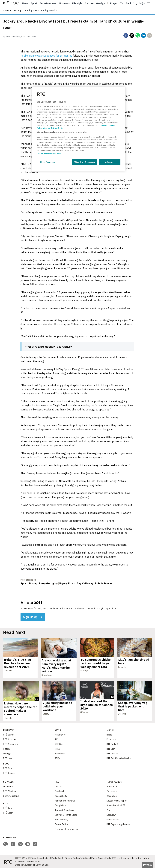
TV (56, 739)
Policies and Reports (65, 801)
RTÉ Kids (7, 808)
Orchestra (8, 787)
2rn (108, 810)
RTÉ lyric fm (112, 754)
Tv (122, 3)
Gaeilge (101, 3)
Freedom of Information (67, 829)
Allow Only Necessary (85, 162)
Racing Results (49, 10)
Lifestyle (77, 3)
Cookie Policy (61, 824)
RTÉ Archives (10, 739)
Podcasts (111, 739)
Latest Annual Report (117, 801)
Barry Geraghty (48, 583)
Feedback (60, 791)
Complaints (60, 805)
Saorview (111, 815)
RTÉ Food (8, 768)
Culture (89, 3)
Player (114, 3)
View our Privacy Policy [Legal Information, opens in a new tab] (53, 128)
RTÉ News (60, 754)
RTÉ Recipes (9, 773)
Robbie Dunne (103, 583)
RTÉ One (59, 744)
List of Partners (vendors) (49, 154)
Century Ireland (11, 796)
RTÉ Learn (8, 758)
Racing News (32, 10)
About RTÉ (112, 787)
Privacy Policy (61, 820)
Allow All (110, 162)
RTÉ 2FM (111, 749)
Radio (129, 3)
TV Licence (112, 791)
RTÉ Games (9, 735)
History (7, 749)
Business (64, 3)
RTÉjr (57, 758)
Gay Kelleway (85, 583)
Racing (17, 10)
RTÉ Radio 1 (112, 744)
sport (6, 10)
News (25, 3)
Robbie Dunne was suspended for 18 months (46, 56)
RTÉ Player (60, 735)
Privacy (148, 865)
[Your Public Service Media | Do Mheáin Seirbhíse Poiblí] (8, 862)
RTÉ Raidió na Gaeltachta (119, 758)
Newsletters (113, 820)
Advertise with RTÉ (116, 805)
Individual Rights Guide (66, 815)
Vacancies (112, 796)
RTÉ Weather (10, 791)
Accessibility (61, 796)
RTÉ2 (57, 749)
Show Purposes (47, 162)
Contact (59, 787)
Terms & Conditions (64, 810)
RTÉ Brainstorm (11, 744)
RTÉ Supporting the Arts (118, 824)
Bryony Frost (67, 583)
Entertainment (48, 3)
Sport (34, 3)
